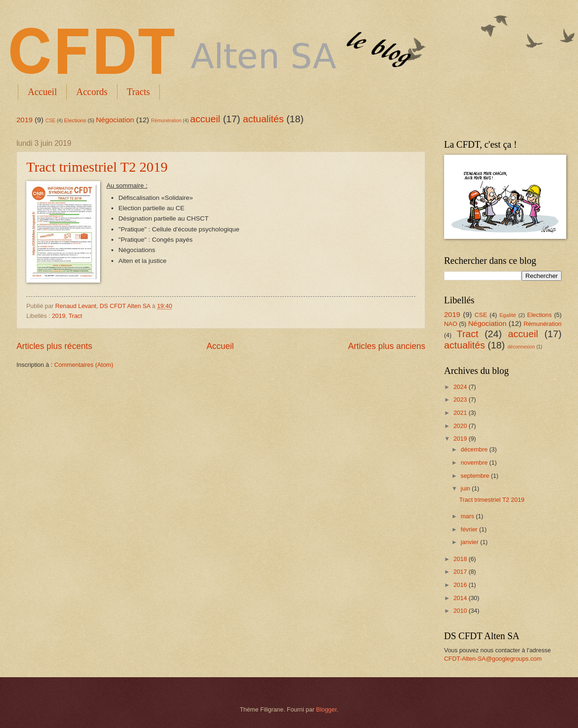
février (470, 529)
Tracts (138, 92)
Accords (92, 92)
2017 (461, 572)
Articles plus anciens (387, 346)
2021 (461, 413)
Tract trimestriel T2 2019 (97, 167)
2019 (24, 120)
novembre (475, 463)
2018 (461, 559)
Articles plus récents (54, 346)
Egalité (508, 315)
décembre (475, 449)
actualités (263, 119)
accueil (205, 119)
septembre (476, 476)
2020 (461, 426)
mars (468, 516)
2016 (461, 585)
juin (466, 488)
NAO (451, 324)
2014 (461, 598)
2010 (461, 611)
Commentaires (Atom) (84, 365)
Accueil (42, 92)
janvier (470, 542)
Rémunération (167, 121)
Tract (75, 316)
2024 (461, 387)
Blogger (327, 709)
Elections (75, 120)
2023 (461, 400)
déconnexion (521, 347)
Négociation (115, 120)
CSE (51, 121)
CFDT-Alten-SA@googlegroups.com (493, 659)
